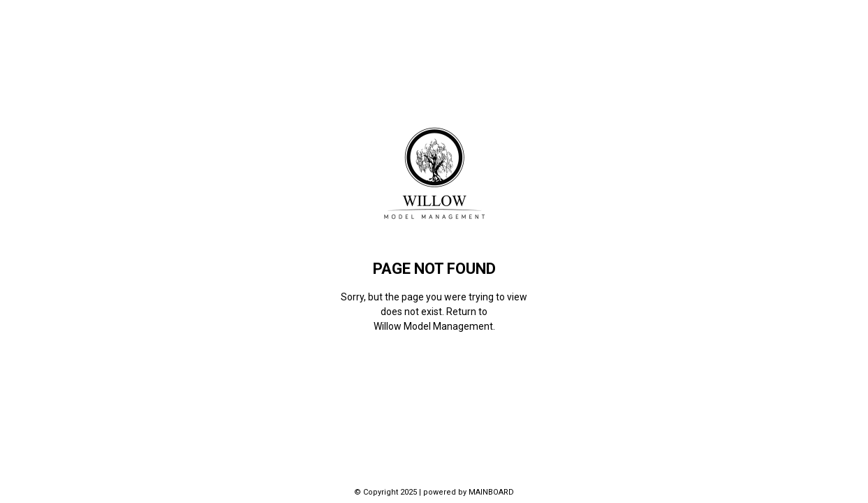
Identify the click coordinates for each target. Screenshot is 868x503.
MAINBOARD (491, 492)
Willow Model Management (433, 326)
